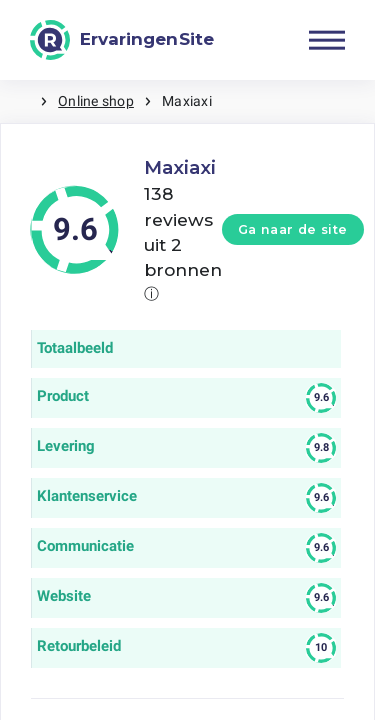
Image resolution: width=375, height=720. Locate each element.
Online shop (96, 101)
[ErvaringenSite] (122, 40)
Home (20, 101)
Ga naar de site (293, 229)
